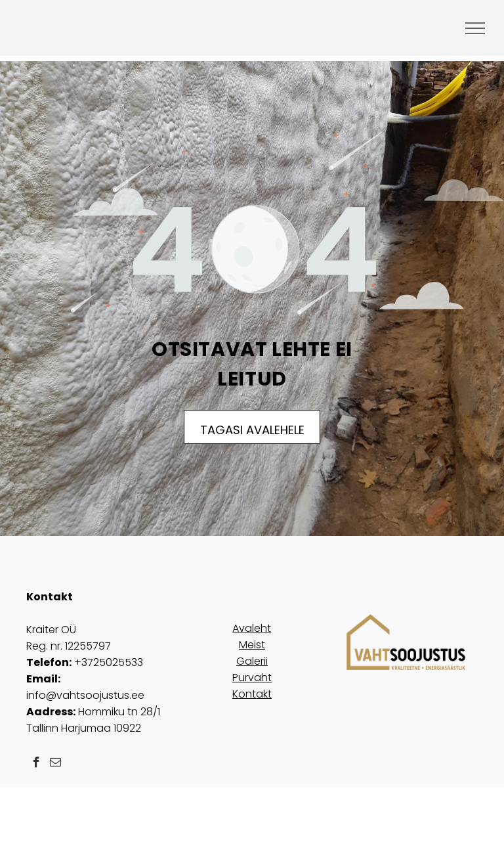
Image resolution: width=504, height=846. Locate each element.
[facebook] (36, 764)
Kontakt (252, 694)
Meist (252, 645)
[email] (55, 764)
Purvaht (252, 678)
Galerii (252, 661)
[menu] (475, 28)
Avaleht (252, 628)
